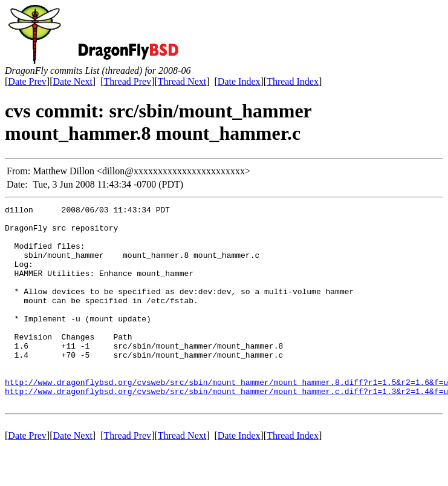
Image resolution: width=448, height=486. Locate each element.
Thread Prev (127, 81)
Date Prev (27, 81)
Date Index (239, 81)
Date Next (73, 81)
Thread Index (293, 81)
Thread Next (182, 81)
